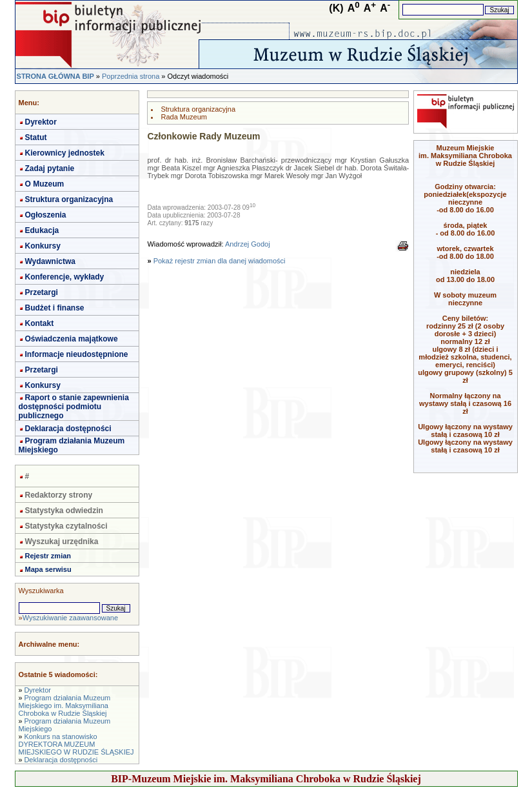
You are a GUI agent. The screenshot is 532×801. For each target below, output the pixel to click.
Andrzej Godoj (248, 244)
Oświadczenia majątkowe (72, 339)
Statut (36, 137)
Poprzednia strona (131, 76)
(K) (336, 8)
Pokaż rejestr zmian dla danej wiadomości (220, 261)
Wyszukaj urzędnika (62, 542)
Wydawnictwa (50, 261)
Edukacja (42, 230)
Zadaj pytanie (50, 168)
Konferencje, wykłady (65, 277)
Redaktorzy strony (59, 495)
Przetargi (42, 292)
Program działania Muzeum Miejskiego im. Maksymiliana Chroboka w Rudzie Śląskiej (65, 705)
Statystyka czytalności (66, 526)
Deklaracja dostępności (68, 429)
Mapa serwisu (48, 569)
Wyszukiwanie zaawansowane (70, 618)
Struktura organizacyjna (69, 199)
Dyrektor (41, 122)
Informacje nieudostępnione (77, 354)
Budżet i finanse (55, 308)
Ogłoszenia (46, 215)
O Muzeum (45, 184)
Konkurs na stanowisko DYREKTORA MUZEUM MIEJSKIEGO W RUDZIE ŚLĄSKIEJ (76, 744)
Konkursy (43, 246)
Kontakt (40, 323)
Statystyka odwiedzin (64, 511)
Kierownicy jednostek (65, 153)
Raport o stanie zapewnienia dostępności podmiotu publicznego (74, 407)
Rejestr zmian (48, 556)
